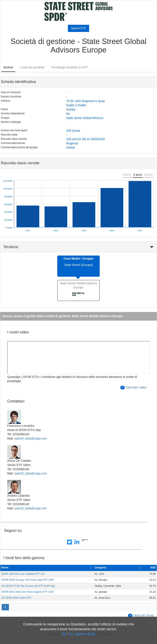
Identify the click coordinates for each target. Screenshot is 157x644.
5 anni (137, 175)
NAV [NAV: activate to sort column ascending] (153, 568)
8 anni (149, 175)
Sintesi (8, 67)
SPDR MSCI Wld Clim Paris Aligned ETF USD (27, 592)
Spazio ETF (78, 28)
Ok (63, 634)
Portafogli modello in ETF (70, 67)
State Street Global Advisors (85, 118)
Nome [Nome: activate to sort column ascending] (5, 568)
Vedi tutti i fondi (141, 616)
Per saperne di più (82, 634)
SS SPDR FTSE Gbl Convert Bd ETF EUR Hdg (28, 586)
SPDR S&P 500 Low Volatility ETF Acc (23, 574)
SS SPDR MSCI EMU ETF (16, 598)
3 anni (127, 175)
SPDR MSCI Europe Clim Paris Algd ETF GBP (28, 580)
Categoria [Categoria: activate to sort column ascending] (100, 568)
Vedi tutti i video (133, 388)
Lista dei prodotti (32, 67)
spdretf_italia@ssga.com (31, 438)
